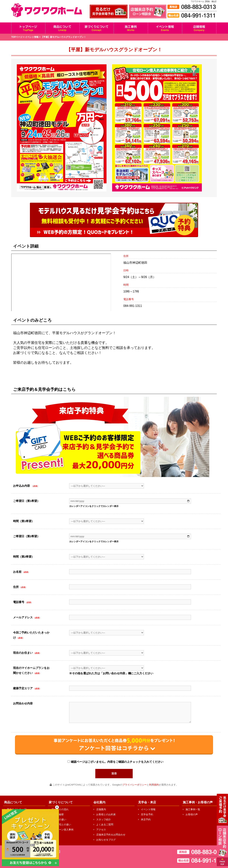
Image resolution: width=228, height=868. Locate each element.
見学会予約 (147, 814)
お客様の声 (192, 814)
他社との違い (59, 819)
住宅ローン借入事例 (63, 830)
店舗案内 (101, 809)
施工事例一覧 (193, 809)
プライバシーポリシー (135, 785)
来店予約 (146, 819)
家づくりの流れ (60, 809)
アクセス (101, 830)
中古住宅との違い (61, 825)
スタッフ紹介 (104, 819)
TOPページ (17, 37)
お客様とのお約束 (106, 814)
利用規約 (154, 785)
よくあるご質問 (105, 825)
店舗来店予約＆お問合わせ (111, 835)
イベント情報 (32, 37)
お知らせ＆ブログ (106, 840)
